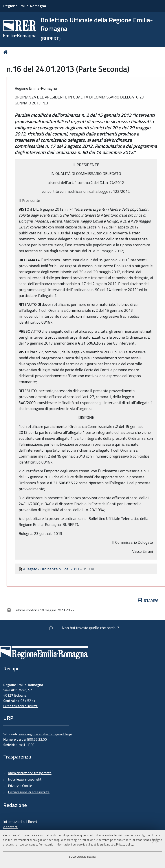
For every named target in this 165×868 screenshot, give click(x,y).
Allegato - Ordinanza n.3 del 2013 (49, 569)
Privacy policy (125, 844)
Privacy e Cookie (20, 786)
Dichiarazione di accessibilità (29, 792)
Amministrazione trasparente (30, 773)
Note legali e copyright (25, 779)
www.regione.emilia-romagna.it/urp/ (45, 734)
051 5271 (28, 701)
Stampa (148, 600)
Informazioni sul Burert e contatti (20, 824)
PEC (31, 745)
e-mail (20, 745)
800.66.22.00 (37, 739)
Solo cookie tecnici (82, 857)
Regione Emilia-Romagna (25, 6)
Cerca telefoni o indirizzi (21, 706)
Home (6, 52)
